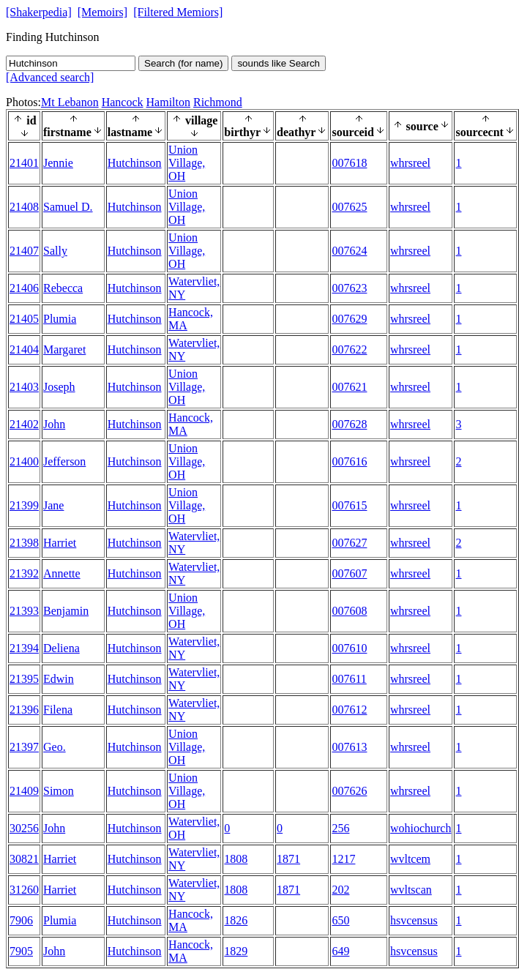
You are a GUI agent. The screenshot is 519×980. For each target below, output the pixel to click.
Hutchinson (135, 163)
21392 (24, 573)
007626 (349, 791)
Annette (62, 573)
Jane (53, 505)
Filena (58, 710)
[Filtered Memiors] (178, 12)
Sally (55, 251)
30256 (24, 828)
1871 (288, 859)
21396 (24, 710)
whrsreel (410, 163)
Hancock (123, 102)
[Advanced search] (50, 77)
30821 (24, 859)
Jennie (58, 163)
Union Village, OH (187, 163)
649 (340, 951)
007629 (349, 319)
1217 (343, 859)
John (54, 424)
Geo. (55, 747)
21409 (24, 791)
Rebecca (63, 288)
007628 (349, 424)
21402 (24, 424)
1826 (236, 920)
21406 (24, 288)
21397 (24, 747)
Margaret (64, 349)
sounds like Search (279, 63)
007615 (349, 505)
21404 (24, 349)
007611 (349, 679)
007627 (349, 543)
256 (340, 828)
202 (340, 890)
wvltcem (410, 859)
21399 (24, 505)
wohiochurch (421, 828)
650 (340, 920)
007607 (349, 573)
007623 (349, 288)
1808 (236, 859)
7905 (21, 951)
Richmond (218, 102)
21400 (24, 461)
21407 (24, 251)
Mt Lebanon (70, 102)
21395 (24, 679)
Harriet (60, 543)
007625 (349, 207)
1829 (236, 951)
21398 (24, 543)
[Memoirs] (102, 12)
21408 (24, 207)
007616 (349, 461)
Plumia (60, 319)
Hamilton (168, 102)
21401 (24, 163)
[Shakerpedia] (39, 12)
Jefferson (64, 461)
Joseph (59, 387)
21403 (24, 387)
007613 (349, 747)
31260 (24, 890)
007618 (349, 163)
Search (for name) (183, 63)
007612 (349, 710)
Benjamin (66, 611)
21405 (24, 319)
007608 (349, 611)
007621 (349, 387)
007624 (349, 251)
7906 (21, 920)
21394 (24, 648)
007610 (349, 648)
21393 (24, 611)
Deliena (61, 648)
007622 (349, 349)
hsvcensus (414, 920)
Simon (59, 791)
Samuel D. (68, 207)
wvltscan (411, 890)
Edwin (59, 679)
